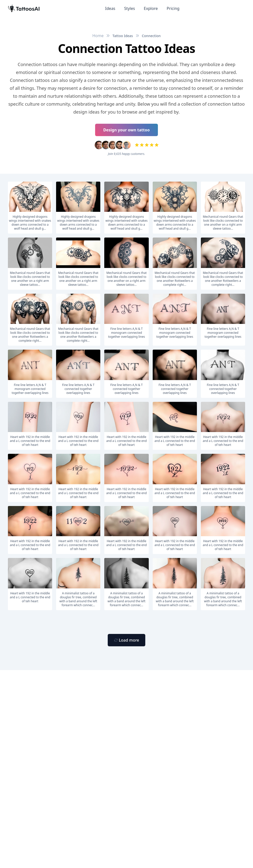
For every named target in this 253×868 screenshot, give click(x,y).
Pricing (173, 8)
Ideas (110, 8)
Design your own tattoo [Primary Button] (126, 130)
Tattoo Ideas (123, 36)
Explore (151, 8)
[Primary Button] (126, 640)
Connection (151, 36)
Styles (130, 8)
